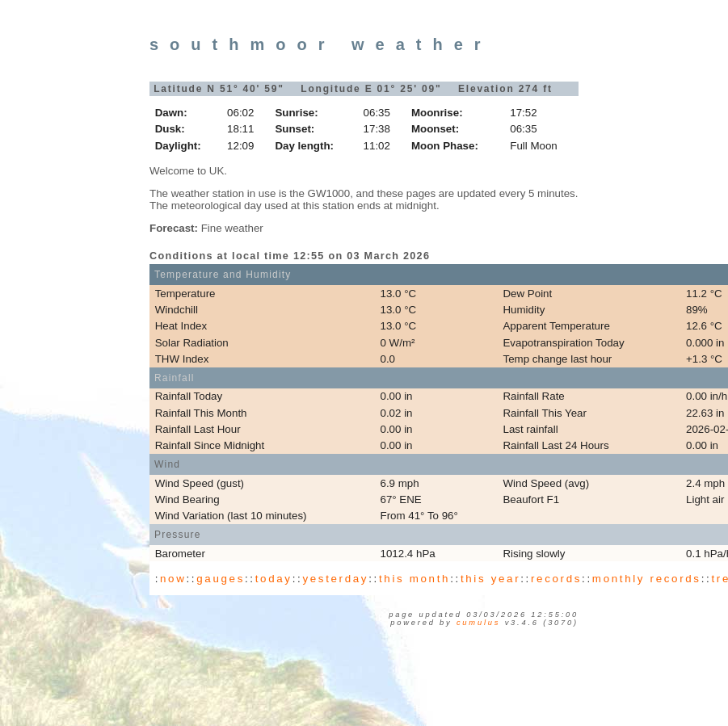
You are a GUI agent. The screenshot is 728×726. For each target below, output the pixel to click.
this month (414, 579)
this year (490, 579)
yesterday (335, 579)
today (274, 579)
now (173, 579)
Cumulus (478, 623)
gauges (221, 579)
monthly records (647, 579)
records (556, 579)
